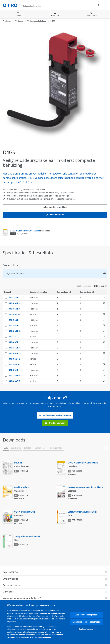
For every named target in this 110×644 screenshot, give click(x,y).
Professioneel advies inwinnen (55, 415)
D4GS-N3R (14, 342)
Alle (6, 448)
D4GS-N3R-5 (15, 353)
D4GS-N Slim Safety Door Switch (30, 231)
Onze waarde (11, 579)
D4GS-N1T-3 (14, 314)
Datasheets (40, 448)
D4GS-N (18, 463)
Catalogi (28, 448)
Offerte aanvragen (55, 423)
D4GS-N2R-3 (15, 325)
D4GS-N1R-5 (15, 309)
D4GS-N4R (14, 370)
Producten (7, 21)
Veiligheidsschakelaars (37, 21)
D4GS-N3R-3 (15, 348)
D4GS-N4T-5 (14, 381)
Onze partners (11, 585)
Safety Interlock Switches (26, 512)
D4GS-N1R (14, 298)
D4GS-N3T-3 (14, 359)
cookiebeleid (12, 632)
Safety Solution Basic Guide (27, 536)
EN (12, 234)
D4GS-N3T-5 (14, 364)
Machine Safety (21, 487)
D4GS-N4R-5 (15, 376)
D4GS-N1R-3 (15, 303)
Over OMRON (11, 572)
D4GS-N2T (14, 337)
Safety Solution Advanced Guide (83, 512)
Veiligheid (19, 21)
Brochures (16, 448)
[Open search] (99, 5)
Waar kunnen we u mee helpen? (22, 598)
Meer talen (72, 474)
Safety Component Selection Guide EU (85, 487)
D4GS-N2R (14, 320)
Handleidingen (56, 448)
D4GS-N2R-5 (15, 331)
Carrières (8, 592)
